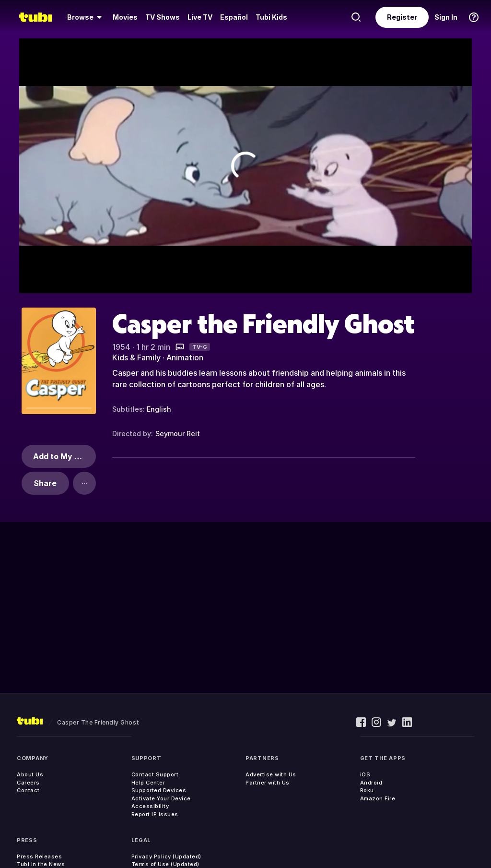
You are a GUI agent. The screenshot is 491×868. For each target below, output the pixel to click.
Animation (185, 357)
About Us (30, 774)
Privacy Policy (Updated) (166, 856)
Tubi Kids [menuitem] (271, 17)
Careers (28, 783)
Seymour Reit (178, 434)
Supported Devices (159, 790)
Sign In (446, 17)
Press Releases (39, 856)
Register (402, 17)
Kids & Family (136, 357)
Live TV (200, 17)
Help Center (148, 783)
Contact (28, 790)
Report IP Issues (155, 814)
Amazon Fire (378, 798)
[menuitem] (86, 17)
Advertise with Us (271, 774)
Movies (125, 17)
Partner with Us (268, 783)
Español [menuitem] (234, 17)
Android (371, 783)
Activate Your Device (161, 798)
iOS (365, 774)
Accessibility (150, 806)
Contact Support (155, 774)
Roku (367, 790)
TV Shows (163, 17)
